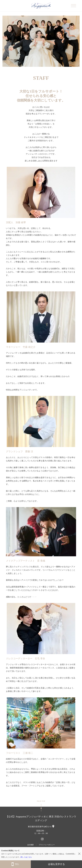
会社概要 (30, 845)
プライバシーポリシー (47, 845)
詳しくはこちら (26, 857)
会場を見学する (56, 864)
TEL (15, 864)
